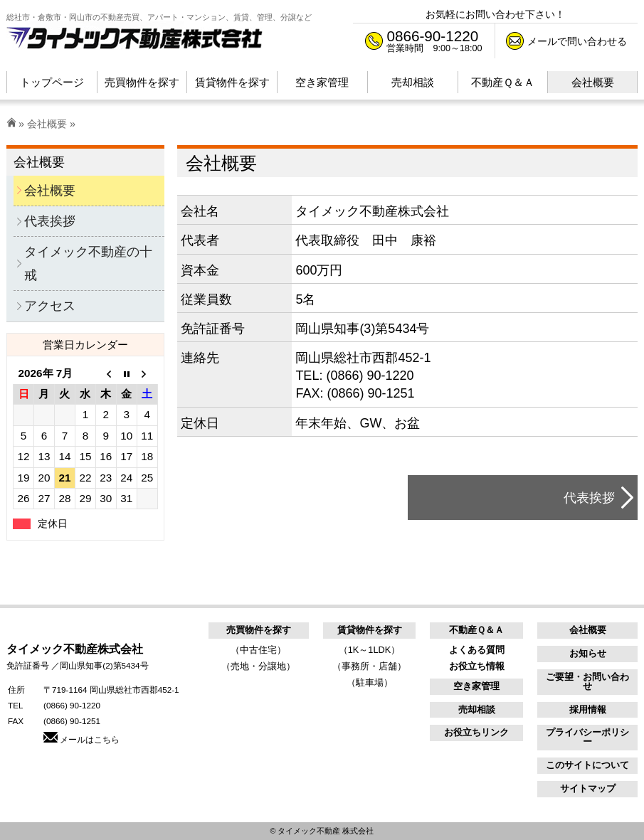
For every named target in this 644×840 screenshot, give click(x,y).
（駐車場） (370, 682)
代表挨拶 (589, 498)
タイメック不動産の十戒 (88, 263)
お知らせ (588, 653)
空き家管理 (476, 686)
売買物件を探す (259, 630)
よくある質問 (477, 650)
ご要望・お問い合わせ (587, 681)
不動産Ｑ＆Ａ (476, 630)
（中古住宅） (258, 650)
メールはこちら (81, 739)
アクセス (50, 306)
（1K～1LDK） (370, 650)
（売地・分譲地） (258, 666)
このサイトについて (587, 765)
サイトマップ (588, 788)
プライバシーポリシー (587, 737)
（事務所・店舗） (369, 666)
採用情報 (588, 709)
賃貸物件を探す (370, 630)
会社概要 (47, 124)
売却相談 (477, 709)
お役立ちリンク (476, 732)
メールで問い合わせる (577, 41)
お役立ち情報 (477, 666)
